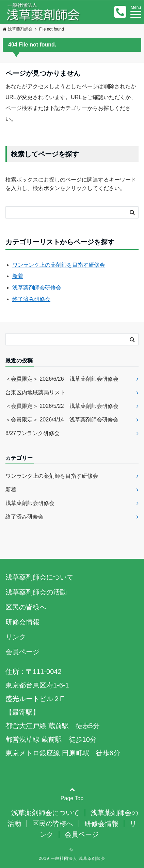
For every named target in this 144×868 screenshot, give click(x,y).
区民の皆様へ (26, 607)
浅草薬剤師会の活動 (36, 592)
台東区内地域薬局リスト (38, 392)
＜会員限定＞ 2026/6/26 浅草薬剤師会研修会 (62, 379)
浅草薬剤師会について (39, 577)
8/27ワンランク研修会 (33, 433)
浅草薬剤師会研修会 (37, 288)
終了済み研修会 (31, 299)
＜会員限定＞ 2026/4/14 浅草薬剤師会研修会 (62, 420)
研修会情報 (22, 622)
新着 (18, 276)
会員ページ (22, 652)
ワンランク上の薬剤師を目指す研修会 (59, 265)
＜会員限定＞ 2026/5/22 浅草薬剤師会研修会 (62, 406)
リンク (16, 637)
